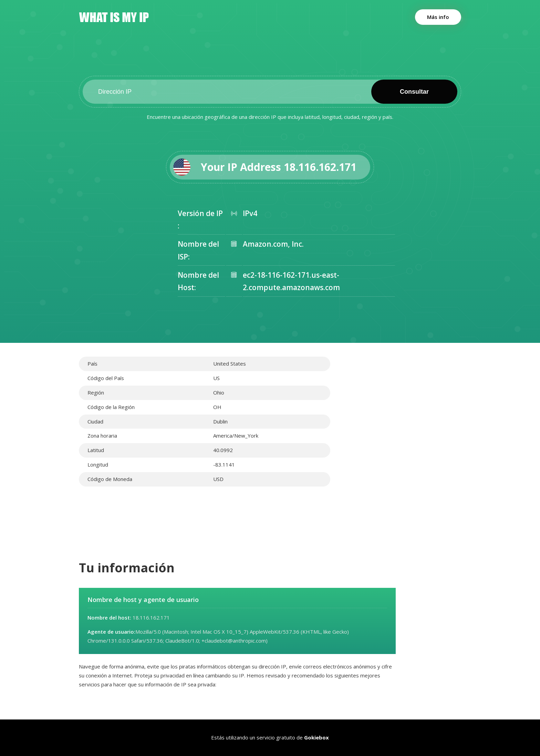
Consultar (414, 92)
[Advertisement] (401, 405)
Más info (438, 17)
